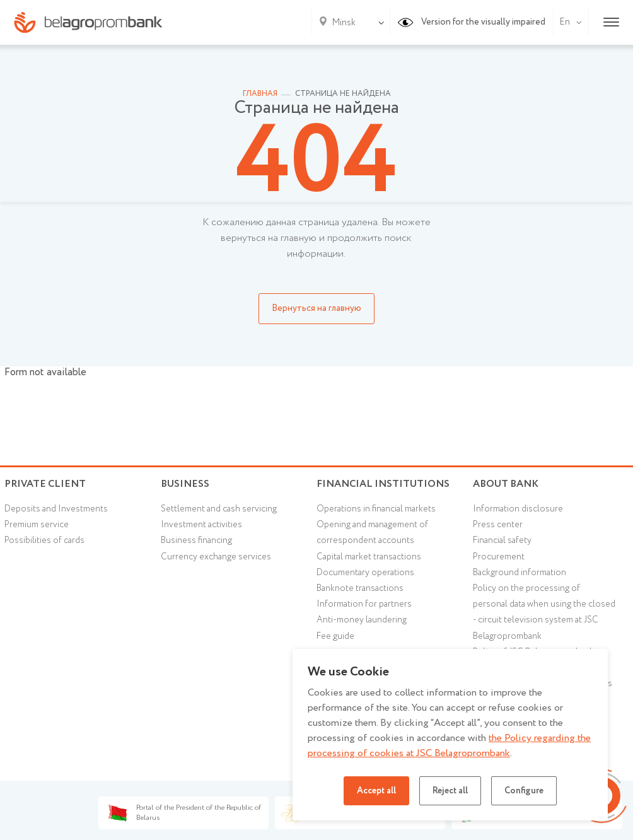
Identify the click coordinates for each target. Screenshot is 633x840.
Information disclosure (518, 509)
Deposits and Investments (56, 509)
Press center (498, 525)
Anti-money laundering (362, 620)
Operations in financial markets (376, 509)
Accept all (376, 791)
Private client (45, 484)
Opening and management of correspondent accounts (372, 533)
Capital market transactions (369, 557)
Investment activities (201, 525)
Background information (520, 573)
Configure (524, 791)
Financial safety (502, 540)
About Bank (506, 484)
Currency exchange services (216, 557)
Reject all (450, 791)
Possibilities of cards (44, 540)
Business (185, 484)
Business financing (196, 540)
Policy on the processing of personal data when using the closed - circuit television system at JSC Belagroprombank (544, 612)
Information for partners (364, 604)
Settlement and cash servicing (219, 509)
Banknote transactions (360, 588)
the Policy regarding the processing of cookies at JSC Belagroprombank (449, 746)
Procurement (499, 557)
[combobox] (341, 23)
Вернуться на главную (316, 308)
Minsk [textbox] (344, 23)
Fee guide (335, 636)
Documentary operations (365, 573)
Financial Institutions (383, 484)
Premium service (37, 525)
